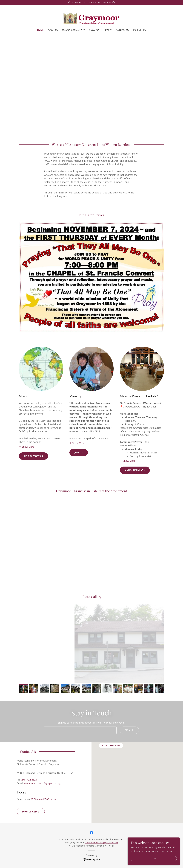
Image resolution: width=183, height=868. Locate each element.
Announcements (135, 470)
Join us (79, 453)
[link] (92, 18)
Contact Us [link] (123, 30)
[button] (74, 30)
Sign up (129, 730)
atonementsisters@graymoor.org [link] (42, 783)
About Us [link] (53, 30)
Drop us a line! (31, 812)
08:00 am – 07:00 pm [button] (42, 799)
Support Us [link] (140, 30)
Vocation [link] (94, 30)
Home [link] (40, 30)
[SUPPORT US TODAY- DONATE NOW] (92, 2)
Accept (154, 859)
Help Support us (33, 456)
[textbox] (80, 730)
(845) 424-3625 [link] (29, 780)
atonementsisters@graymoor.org (102, 843)
